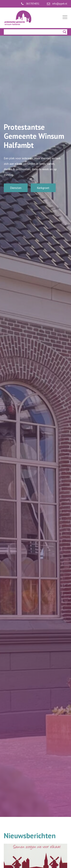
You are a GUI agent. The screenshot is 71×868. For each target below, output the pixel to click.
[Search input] (34, 32)
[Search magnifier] (65, 32)
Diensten (16, 188)
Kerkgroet (43, 188)
